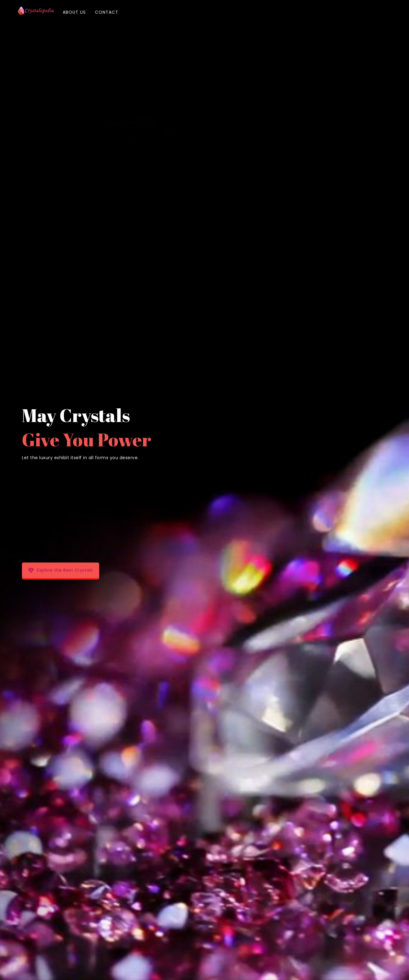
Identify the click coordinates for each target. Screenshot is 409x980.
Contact (107, 12)
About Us (74, 12)
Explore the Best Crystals (61, 570)
